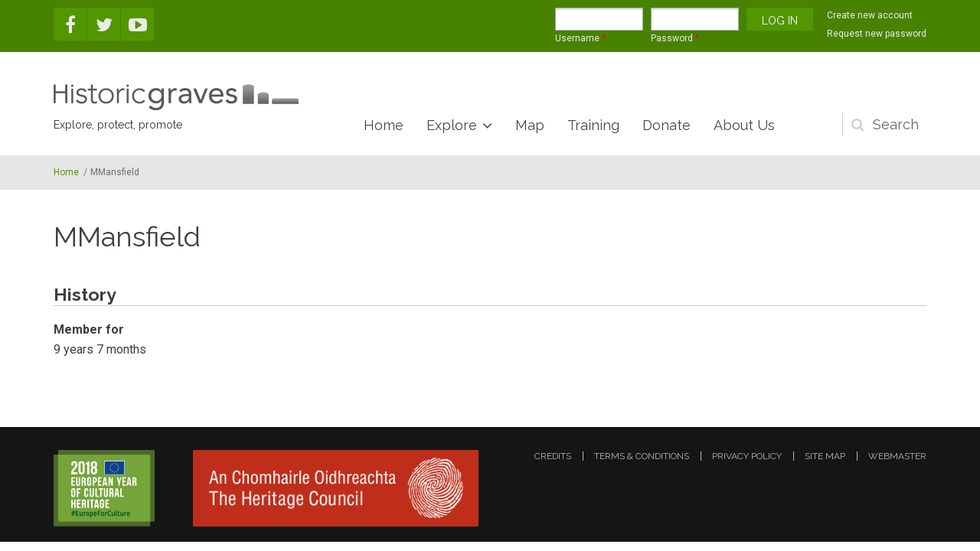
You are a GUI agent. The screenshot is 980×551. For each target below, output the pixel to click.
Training (593, 125)
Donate (666, 125)
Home (384, 125)
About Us (744, 125)
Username (580, 38)
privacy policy (747, 456)
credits (553, 456)
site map (825, 456)
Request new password (877, 34)
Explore (452, 125)
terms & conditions (642, 456)
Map (530, 125)
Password (675, 38)
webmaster (897, 456)
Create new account (870, 15)
